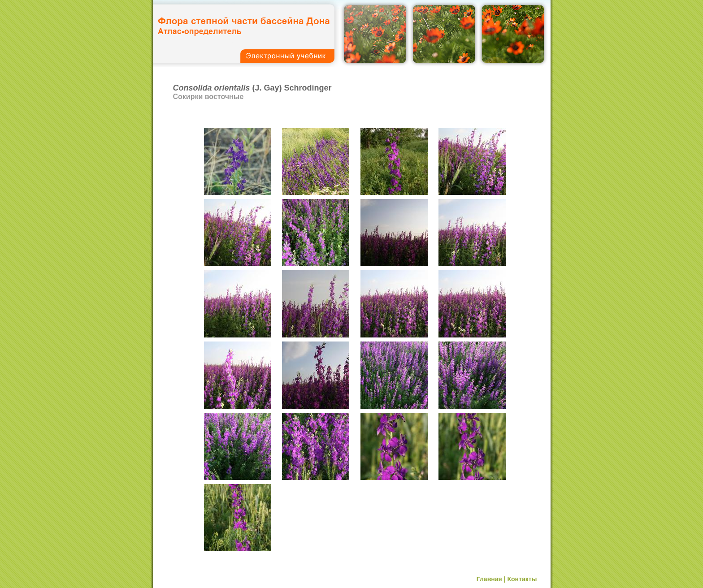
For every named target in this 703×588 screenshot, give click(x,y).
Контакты (522, 579)
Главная (489, 579)
